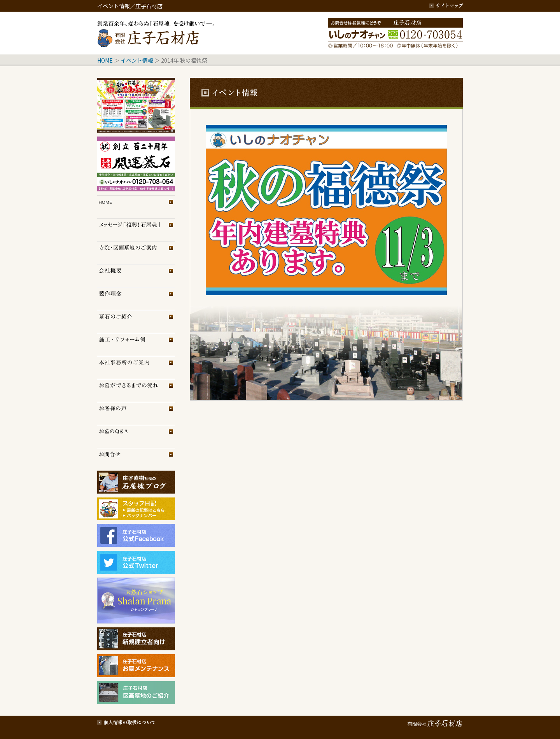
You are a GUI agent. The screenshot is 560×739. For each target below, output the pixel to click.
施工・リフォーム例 (136, 344)
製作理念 (136, 299)
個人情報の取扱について (126, 721)
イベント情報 (137, 60)
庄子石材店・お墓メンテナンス (136, 666)
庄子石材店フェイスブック (136, 535)
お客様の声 (136, 413)
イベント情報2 (136, 164)
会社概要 (136, 276)
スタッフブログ (136, 505)
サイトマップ (446, 6)
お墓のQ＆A (136, 436)
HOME (105, 60)
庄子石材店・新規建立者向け (136, 639)
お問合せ (136, 459)
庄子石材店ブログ (136, 482)
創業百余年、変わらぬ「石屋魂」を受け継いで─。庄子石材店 (157, 33)
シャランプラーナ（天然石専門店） (136, 601)
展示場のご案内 (136, 367)
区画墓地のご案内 (136, 253)
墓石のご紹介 (136, 321)
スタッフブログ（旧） (136, 517)
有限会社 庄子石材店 (434, 721)
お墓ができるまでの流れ (136, 390)
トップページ (136, 207)
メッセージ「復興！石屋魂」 (136, 230)
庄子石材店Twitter (136, 562)
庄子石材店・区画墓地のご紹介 (136, 693)
